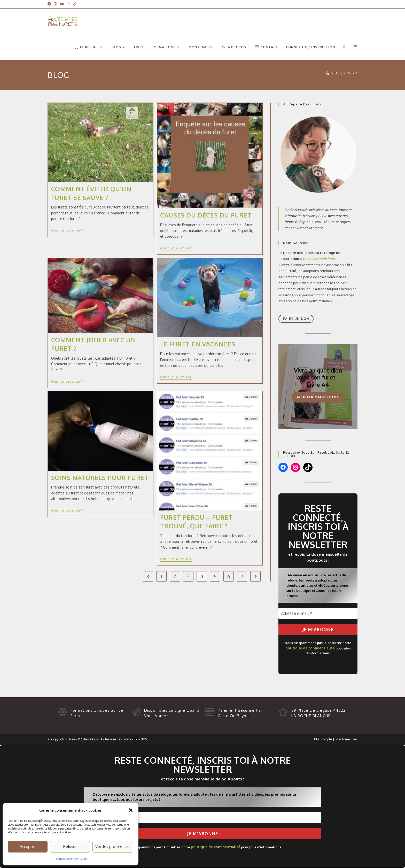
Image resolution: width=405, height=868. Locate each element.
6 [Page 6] (229, 576)
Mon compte (323, 739)
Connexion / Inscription (310, 47)
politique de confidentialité (310, 648)
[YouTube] (62, 4)
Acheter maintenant (318, 397)
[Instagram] (55, 4)
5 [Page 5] (215, 576)
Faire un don (296, 319)
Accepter (28, 846)
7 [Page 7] (242, 576)
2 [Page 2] (175, 576)
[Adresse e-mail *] (318, 613)
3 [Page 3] (188, 576)
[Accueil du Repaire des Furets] (328, 73)
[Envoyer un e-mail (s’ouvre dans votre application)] (69, 4)
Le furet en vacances (198, 344)
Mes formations (346, 739)
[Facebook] (50, 4)
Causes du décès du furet (206, 215)
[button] (131, 810)
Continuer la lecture (67, 230)
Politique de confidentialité (71, 859)
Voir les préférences (113, 846)
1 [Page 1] (161, 576)
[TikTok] (75, 4)
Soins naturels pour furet (100, 478)
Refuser (70, 846)
